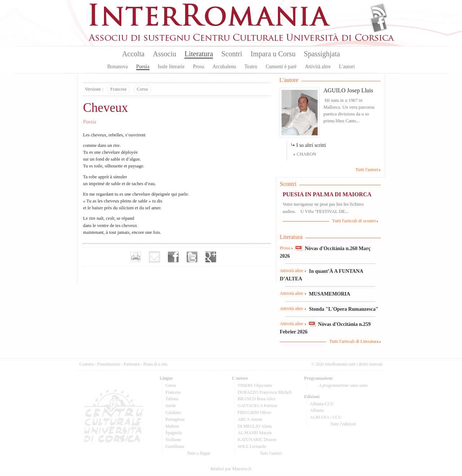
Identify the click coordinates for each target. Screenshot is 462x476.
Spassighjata (322, 54)
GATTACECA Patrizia (258, 406)
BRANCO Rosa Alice (257, 399)
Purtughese (175, 419)
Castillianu (175, 446)
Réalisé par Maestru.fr (231, 469)
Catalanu (173, 412)
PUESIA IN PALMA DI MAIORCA (327, 194)
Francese (119, 89)
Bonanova (117, 67)
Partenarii (132, 364)
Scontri (232, 54)
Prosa (198, 67)
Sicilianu (173, 440)
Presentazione (109, 364)
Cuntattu (87, 364)
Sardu (171, 406)
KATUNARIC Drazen (257, 440)
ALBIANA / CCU (326, 417)
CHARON (306, 154)
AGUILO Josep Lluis (348, 90)
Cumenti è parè (281, 67)
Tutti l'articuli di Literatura (354, 341)
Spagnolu (174, 433)
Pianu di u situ (155, 364)
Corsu (142, 89)
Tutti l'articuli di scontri (354, 221)
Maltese (173, 426)
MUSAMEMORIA (330, 294)
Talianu (172, 399)
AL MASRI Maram (255, 433)
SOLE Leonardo (252, 446)
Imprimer (136, 257)
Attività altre (318, 67)
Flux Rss (379, 12)
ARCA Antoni (250, 419)
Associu (165, 54)
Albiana (317, 410)
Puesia (143, 67)
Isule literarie (171, 67)
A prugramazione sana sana (343, 385)
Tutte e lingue (199, 453)
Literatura (199, 54)
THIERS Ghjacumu (255, 385)
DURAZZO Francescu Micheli (265, 392)
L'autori (347, 67)
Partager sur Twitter (192, 257)
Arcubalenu (224, 67)
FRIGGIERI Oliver (255, 412)
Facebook (379, 24)
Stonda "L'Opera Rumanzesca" (344, 309)
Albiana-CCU (322, 404)
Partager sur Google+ (211, 257)
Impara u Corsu (273, 54)
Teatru (251, 67)
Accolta (133, 54)
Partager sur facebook (173, 257)
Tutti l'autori (367, 170)
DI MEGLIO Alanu (255, 426)
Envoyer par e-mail (154, 257)
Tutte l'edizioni (343, 424)
